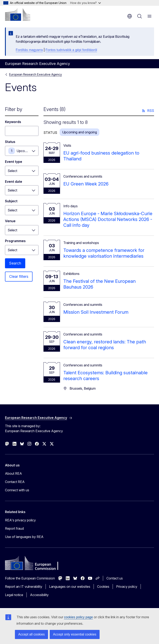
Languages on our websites (70, 587)
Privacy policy (127, 587)
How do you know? (86, 3)
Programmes (15, 241)
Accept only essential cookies (75, 634)
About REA (13, 473)
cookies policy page (78, 617)
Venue (10, 221)
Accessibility (39, 595)
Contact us (115, 578)
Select (12, 171)
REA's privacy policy (20, 520)
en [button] (130, 16)
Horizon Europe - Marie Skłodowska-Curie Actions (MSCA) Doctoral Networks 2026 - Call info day (108, 219)
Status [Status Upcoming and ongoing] (10, 142)
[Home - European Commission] (18, 15)
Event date (14, 182)
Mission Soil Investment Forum (96, 312)
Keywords (13, 122)
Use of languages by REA (24, 537)
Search (15, 263)
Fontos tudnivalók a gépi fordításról (71, 50)
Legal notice (14, 595)
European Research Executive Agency (36, 74)
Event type (14, 162)
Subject (11, 201)
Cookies (103, 587)
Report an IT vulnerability (24, 587)
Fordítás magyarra (29, 50)
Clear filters (19, 276)
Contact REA (15, 482)
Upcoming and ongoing (28, 151)
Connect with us (17, 490)
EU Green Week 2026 (86, 184)
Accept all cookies (31, 634)
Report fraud (14, 528)
